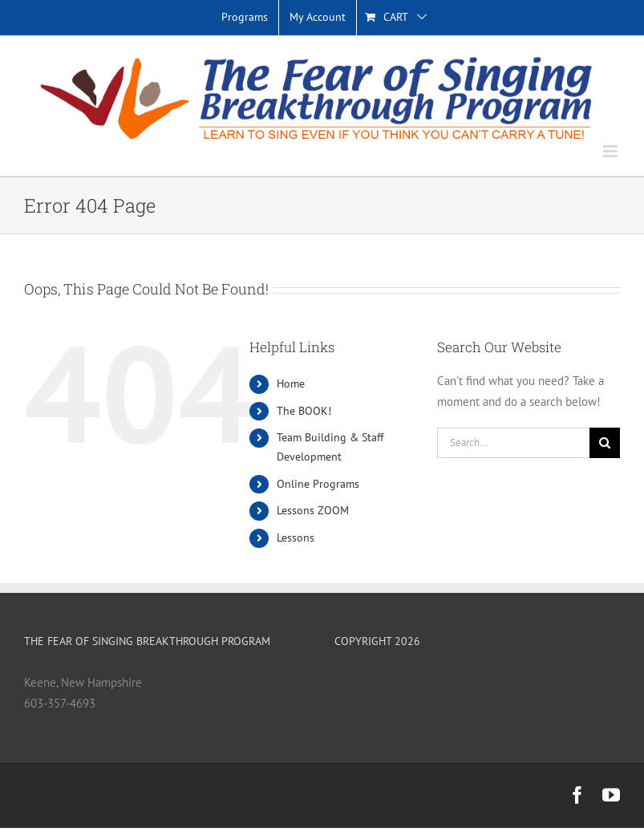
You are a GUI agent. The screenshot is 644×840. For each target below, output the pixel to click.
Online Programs (318, 484)
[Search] (605, 443)
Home (291, 383)
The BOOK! (304, 411)
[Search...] (513, 443)
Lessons (296, 538)
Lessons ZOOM (313, 510)
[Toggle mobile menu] (612, 151)
